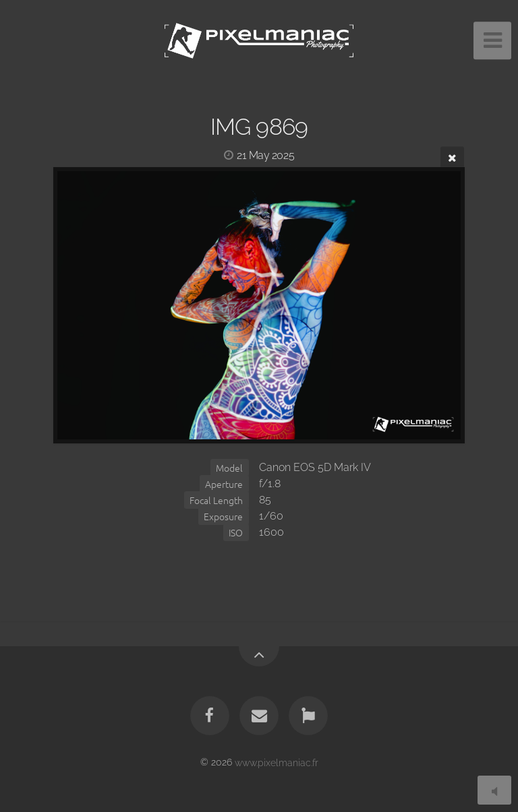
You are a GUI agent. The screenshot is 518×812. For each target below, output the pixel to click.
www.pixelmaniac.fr (277, 762)
